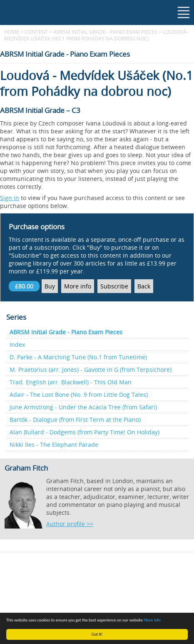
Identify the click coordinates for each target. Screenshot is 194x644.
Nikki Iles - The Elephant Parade (54, 445)
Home (12, 32)
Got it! (97, 634)
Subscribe (114, 286)
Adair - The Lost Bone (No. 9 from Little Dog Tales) (79, 395)
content (36, 32)
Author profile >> (70, 524)
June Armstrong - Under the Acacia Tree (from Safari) (83, 407)
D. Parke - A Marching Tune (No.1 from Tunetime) (78, 357)
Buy (50, 286)
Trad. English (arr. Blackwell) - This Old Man (71, 382)
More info (152, 620)
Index (17, 345)
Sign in (10, 198)
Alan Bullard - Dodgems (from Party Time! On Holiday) (85, 432)
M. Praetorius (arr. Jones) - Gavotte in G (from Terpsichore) (91, 370)
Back (144, 286)
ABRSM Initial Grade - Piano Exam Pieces (105, 32)
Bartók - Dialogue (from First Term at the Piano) (75, 420)
